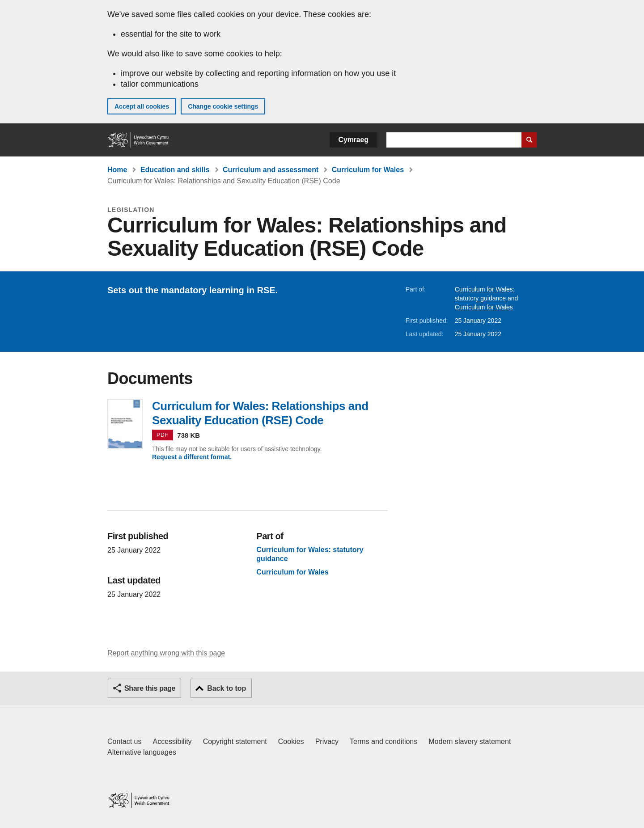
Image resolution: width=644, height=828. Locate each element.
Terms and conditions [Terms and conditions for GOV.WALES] (383, 741)
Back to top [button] (227, 688)
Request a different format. (192, 457)
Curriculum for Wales (368, 170)
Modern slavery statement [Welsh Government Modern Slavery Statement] (470, 741)
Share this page (150, 688)
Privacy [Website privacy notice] (327, 741)
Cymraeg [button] (354, 140)
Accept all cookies (142, 106)
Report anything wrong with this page (166, 653)
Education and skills (175, 170)
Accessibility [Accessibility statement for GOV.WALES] (172, 741)
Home (117, 170)
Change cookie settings (223, 106)
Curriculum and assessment (271, 170)
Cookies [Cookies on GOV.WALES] (291, 741)
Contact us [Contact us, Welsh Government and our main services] (124, 741)
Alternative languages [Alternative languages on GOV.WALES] (142, 752)
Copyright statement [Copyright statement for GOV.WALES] (235, 741)
